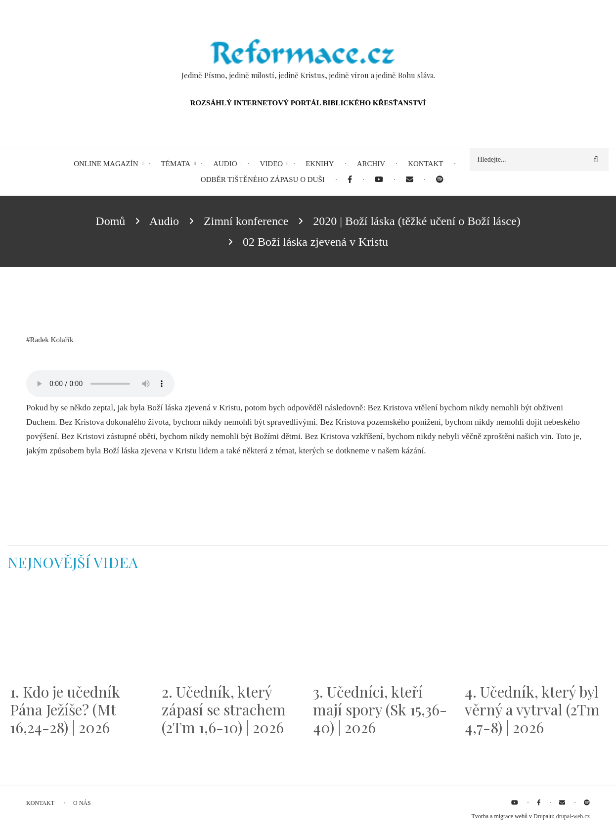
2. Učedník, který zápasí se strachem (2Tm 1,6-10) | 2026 (224, 709)
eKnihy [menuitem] (320, 164)
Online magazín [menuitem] (106, 164)
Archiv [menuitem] (371, 164)
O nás (82, 803)
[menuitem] (350, 180)
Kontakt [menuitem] (425, 164)
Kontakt (40, 803)
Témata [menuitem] (176, 164)
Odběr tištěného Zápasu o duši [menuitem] (263, 179)
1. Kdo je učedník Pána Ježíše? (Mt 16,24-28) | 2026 (65, 709)
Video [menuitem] (272, 164)
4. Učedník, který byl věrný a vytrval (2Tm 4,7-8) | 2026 (532, 709)
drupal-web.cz (573, 816)
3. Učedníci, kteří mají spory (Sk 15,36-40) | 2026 (380, 709)
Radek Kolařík (52, 340)
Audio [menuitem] (225, 164)
